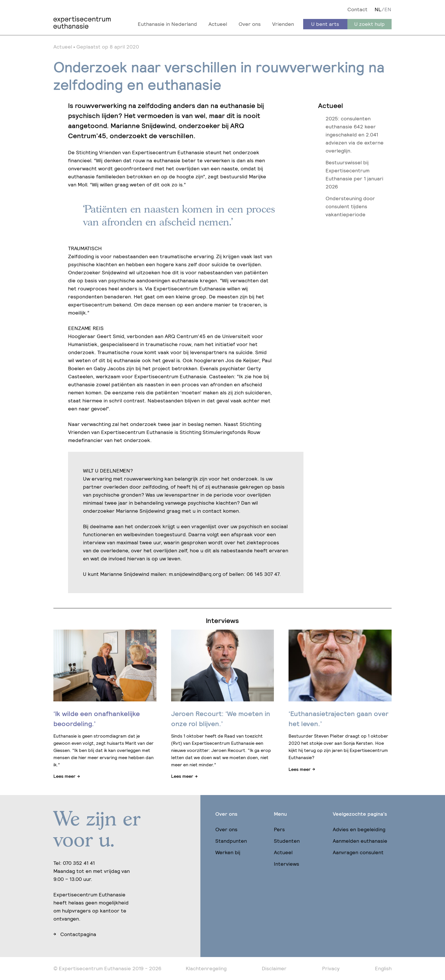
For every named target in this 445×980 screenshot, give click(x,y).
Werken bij (228, 852)
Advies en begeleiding (359, 829)
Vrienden (283, 24)
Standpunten (231, 841)
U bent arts (325, 24)
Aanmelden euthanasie (360, 841)
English (383, 968)
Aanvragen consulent (358, 852)
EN (388, 9)
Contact (357, 9)
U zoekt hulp (369, 24)
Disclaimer (274, 968)
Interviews (287, 864)
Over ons (250, 24)
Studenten (287, 841)
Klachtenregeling (206, 968)
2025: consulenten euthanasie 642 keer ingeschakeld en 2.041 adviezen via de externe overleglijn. (355, 135)
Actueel (218, 24)
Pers (279, 829)
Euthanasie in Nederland (167, 24)
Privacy (331, 968)
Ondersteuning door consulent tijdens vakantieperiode (350, 206)
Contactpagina (78, 934)
